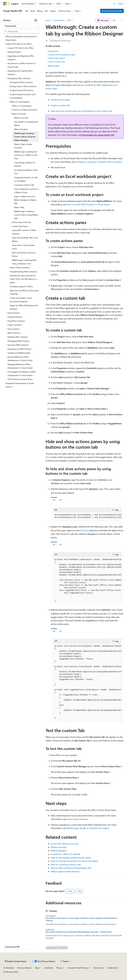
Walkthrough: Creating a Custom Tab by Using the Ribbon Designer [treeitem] (25, 137)
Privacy (59, 968)
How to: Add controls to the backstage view (71, 868)
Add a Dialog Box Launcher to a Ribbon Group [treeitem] (26, 191)
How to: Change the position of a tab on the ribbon (74, 861)
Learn (48, 20)
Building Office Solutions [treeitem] (18, 337)
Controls (84, 530)
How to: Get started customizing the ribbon (71, 858)
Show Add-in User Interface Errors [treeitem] (23, 247)
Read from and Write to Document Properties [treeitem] (24, 292)
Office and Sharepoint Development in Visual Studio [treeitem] (21, 38)
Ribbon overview (59, 847)
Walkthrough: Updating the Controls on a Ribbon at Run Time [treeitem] (26, 155)
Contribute (48, 968)
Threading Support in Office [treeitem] (21, 286)
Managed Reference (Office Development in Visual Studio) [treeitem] (20, 366)
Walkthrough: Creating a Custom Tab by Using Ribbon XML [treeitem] (26, 215)
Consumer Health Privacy (78, 968)
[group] (87, 516)
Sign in (121, 4)
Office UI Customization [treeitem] (22, 106)
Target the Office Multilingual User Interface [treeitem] (24, 307)
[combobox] (21, 26)
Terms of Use (99, 968)
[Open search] (114, 4)
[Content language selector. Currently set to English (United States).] (16, 961)
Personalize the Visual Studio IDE (98, 135)
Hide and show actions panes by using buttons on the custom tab (81, 111)
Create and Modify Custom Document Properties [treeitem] (21, 300)
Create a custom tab (56, 62)
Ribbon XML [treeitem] (19, 207)
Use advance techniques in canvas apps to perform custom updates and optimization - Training (82, 919)
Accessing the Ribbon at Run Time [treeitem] (26, 172)
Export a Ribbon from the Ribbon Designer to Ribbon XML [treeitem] (25, 200)
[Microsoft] (5, 4)
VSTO (69, 20)
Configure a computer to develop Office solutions (99, 162)
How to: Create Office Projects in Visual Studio (88, 204)
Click (48, 457)
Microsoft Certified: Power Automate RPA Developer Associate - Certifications (79, 932)
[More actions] (121, 20)
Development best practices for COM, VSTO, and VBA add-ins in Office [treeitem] (23, 279)
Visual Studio (58, 20)
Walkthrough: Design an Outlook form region (88, 828)
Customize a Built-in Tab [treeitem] (24, 185)
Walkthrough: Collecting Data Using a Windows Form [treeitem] (24, 262)
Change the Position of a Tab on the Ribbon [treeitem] (26, 179)
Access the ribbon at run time (65, 844)
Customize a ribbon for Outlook (66, 854)
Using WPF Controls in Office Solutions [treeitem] (24, 232)
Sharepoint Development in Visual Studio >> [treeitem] (19, 385)
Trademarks (112, 968)
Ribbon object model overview (65, 871)
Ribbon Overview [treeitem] (21, 118)
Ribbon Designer (59, 851)
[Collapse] (36, 20)
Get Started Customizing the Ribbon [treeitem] (26, 124)
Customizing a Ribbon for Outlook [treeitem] (25, 164)
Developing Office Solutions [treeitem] (21, 82)
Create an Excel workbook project (62, 55)
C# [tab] (54, 500)
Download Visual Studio (112, 11)
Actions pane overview (77, 819)
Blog (37, 968)
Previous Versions (25, 968)
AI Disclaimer (9, 968)
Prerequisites (53, 51)
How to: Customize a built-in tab (66, 864)
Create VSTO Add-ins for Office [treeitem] (21, 48)
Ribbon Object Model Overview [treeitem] (23, 146)
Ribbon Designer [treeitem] (21, 129)
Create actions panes (56, 58)
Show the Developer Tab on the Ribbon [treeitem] (25, 239)
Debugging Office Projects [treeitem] (18, 341)
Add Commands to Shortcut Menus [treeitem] (24, 254)
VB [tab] (60, 500)
